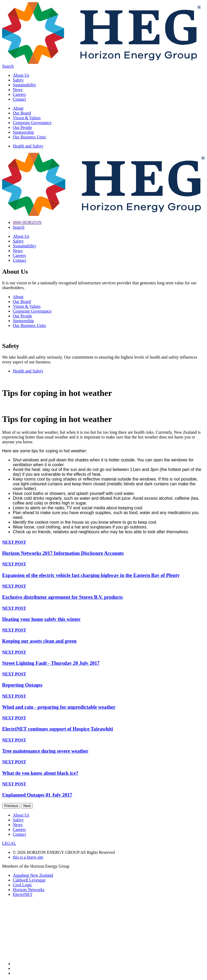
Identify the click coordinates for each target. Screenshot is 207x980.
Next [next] (27, 806)
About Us (21, 75)
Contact (19, 99)
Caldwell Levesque (29, 880)
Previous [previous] (11, 806)
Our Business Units (29, 137)
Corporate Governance (32, 123)
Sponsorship (23, 132)
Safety (18, 80)
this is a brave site (28, 857)
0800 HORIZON (27, 222)
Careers (19, 94)
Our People (22, 127)
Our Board (22, 113)
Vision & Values (27, 118)
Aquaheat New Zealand (33, 875)
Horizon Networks (29, 890)
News (18, 90)
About (18, 108)
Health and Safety (28, 146)
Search (8, 66)
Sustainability (25, 85)
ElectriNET (23, 894)
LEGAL (9, 843)
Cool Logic (22, 885)
